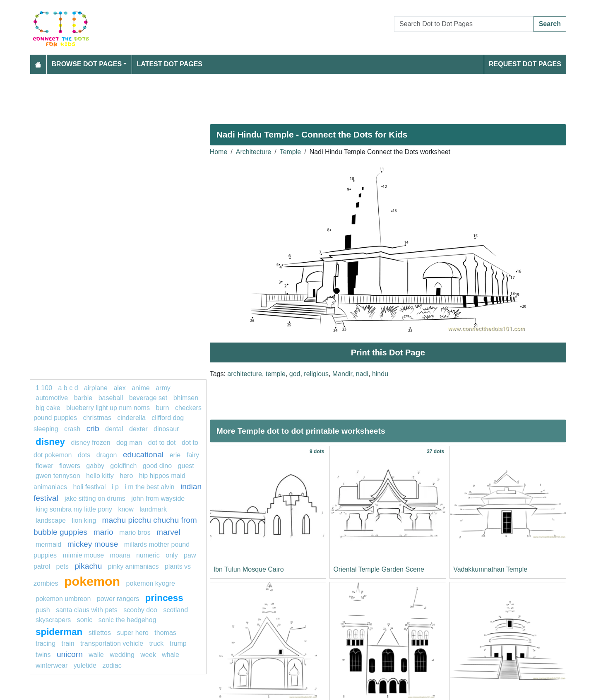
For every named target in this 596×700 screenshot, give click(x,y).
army (163, 388)
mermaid (48, 544)
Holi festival (89, 487)
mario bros (135, 532)
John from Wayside (158, 498)
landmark (153, 509)
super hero (133, 633)
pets (62, 566)
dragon (107, 455)
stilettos (100, 633)
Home (219, 152)
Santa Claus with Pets (87, 610)
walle (96, 655)
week (148, 655)
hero (126, 476)
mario (103, 532)
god (295, 374)
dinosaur (166, 429)
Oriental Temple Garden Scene (379, 569)
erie (175, 455)
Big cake (48, 408)
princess (164, 598)
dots (84, 455)
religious (316, 374)
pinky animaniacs (133, 566)
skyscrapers (53, 620)
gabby (95, 466)
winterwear (52, 665)
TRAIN (68, 643)
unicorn (70, 654)
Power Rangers (118, 599)
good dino (157, 466)
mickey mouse (93, 544)
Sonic (85, 620)
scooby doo (140, 610)
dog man (129, 443)
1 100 (44, 388)
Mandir (342, 374)
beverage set (148, 398)
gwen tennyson (58, 476)
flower (44, 466)
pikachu (88, 566)
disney (50, 442)
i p (115, 487)
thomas (165, 633)
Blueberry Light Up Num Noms (108, 408)
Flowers (70, 466)
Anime (141, 388)
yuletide (85, 665)
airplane (96, 388)
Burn (162, 408)
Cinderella (131, 418)
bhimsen (186, 398)
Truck (157, 643)
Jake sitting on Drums (95, 498)
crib (93, 428)
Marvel (168, 532)
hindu (380, 374)
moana (120, 555)
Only (172, 555)
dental (114, 429)
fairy (193, 455)
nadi (362, 374)
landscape (51, 520)
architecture (245, 374)
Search (550, 24)
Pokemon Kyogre (151, 583)
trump (178, 643)
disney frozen (90, 443)
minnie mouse (84, 555)
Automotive (52, 398)
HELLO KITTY (100, 476)
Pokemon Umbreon (63, 599)
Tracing (46, 643)
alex (119, 388)
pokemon (92, 581)
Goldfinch (123, 466)
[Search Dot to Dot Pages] (464, 24)
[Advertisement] (278, 96)
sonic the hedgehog (127, 620)
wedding (122, 655)
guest (186, 466)
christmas (97, 418)
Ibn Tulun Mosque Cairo (249, 569)
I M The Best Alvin (149, 487)
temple (276, 374)
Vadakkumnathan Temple (490, 569)
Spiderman (59, 632)
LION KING (84, 520)
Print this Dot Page (388, 352)
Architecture (254, 152)
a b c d (68, 388)
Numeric (148, 555)
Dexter (138, 429)
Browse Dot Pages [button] (87, 64)
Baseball (111, 398)
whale (171, 655)
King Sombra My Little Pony (74, 509)
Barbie (83, 398)
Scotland (175, 610)
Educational (143, 455)
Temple (291, 152)
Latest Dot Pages (170, 64)
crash (72, 429)
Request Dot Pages (525, 64)
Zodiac (112, 665)
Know (126, 509)
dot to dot (163, 443)
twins (43, 655)
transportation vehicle (112, 643)
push (43, 610)
